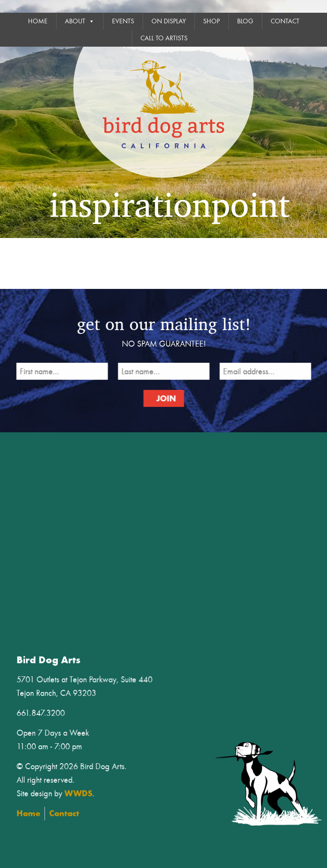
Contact (285, 21)
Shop (211, 21)
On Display (169, 21)
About (80, 21)
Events (123, 21)
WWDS (84, 792)
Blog (245, 21)
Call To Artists (164, 38)
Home (38, 21)
